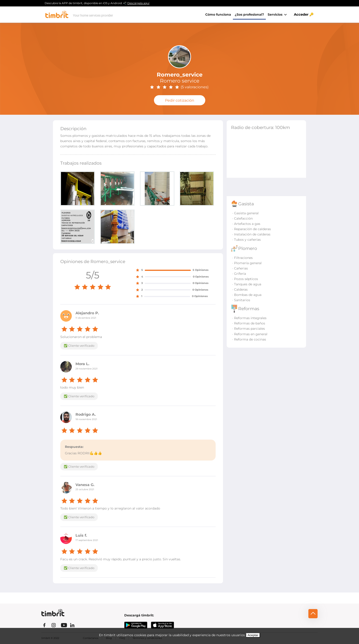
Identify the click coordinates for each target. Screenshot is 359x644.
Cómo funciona (218, 14)
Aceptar (253, 635)
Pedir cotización (180, 100)
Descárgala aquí (138, 3)
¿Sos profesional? (249, 14)
